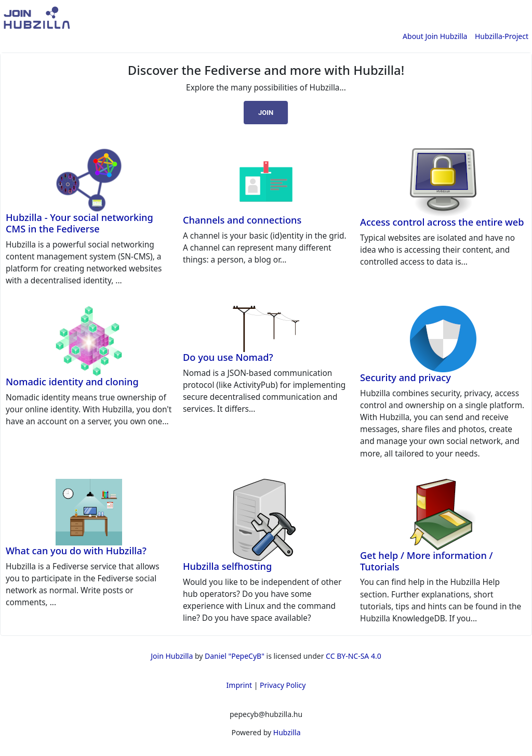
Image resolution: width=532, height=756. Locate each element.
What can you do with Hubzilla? (76, 551)
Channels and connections (242, 220)
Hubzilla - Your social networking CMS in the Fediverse (79, 223)
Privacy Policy (283, 685)
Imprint (240, 685)
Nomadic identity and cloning (72, 382)
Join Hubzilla (172, 656)
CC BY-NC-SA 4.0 (354, 656)
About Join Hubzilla (435, 36)
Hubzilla (287, 732)
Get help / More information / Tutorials (427, 561)
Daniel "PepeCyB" (235, 656)
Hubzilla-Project (502, 36)
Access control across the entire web (442, 222)
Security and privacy (405, 377)
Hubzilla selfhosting (227, 566)
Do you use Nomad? (228, 357)
